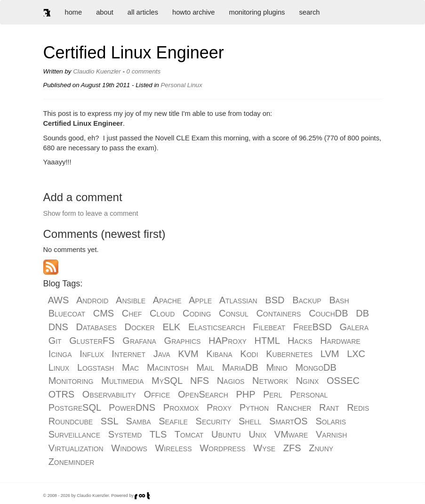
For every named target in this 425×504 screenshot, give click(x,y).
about (105, 12)
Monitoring (71, 381)
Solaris (331, 421)
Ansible (131, 300)
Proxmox (181, 407)
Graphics (183, 341)
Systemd (125, 434)
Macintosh (168, 367)
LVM (330, 354)
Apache (167, 300)
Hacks (300, 341)
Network (270, 381)
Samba (139, 421)
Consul (234, 313)
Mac (130, 367)
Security (213, 421)
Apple (200, 300)
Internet (128, 354)
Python (254, 407)
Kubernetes (289, 354)
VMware (291, 434)
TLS (158, 434)
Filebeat (269, 327)
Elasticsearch (217, 327)
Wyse (264, 448)
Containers (278, 313)
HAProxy (228, 341)
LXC (356, 354)
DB (362, 313)
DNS (58, 327)
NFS (200, 381)
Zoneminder (72, 462)
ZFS (292, 448)
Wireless (173, 448)
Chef (132, 313)
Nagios (231, 381)
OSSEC (343, 381)
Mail (205, 367)
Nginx (308, 381)
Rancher (294, 407)
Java (162, 354)
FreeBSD (313, 327)
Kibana (219, 354)
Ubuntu (226, 434)
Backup (307, 300)
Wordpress (222, 448)
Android (92, 300)
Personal (309, 394)
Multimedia (122, 381)
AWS (59, 300)
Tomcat (189, 434)
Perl (273, 394)
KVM (188, 354)
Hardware (340, 341)
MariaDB (240, 367)
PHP (245, 394)
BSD (275, 300)
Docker (140, 327)
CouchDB (328, 313)
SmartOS (289, 421)
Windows (129, 448)
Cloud (162, 313)
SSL (109, 421)
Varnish (331, 434)
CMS (104, 313)
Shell (250, 421)
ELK (171, 327)
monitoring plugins (257, 12)
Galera (354, 327)
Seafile (173, 421)
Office (157, 394)
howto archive (193, 12)
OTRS (62, 394)
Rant (329, 407)
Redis (358, 407)
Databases (96, 327)
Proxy (219, 407)
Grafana (139, 341)
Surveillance (74, 434)
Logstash (96, 367)
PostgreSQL (75, 407)
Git (55, 341)
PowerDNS (132, 407)
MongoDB (316, 367)
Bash (339, 300)
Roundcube (71, 421)
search (309, 12)
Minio (277, 367)
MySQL (167, 381)
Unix (257, 434)
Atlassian (238, 300)
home (74, 12)
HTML (267, 341)
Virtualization (76, 448)
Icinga (60, 354)
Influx (92, 354)
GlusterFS (92, 341)
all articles (143, 12)
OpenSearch (203, 394)
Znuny (321, 448)
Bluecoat (67, 313)
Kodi (249, 354)
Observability (109, 394)
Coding (197, 313)
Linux (59, 367)
